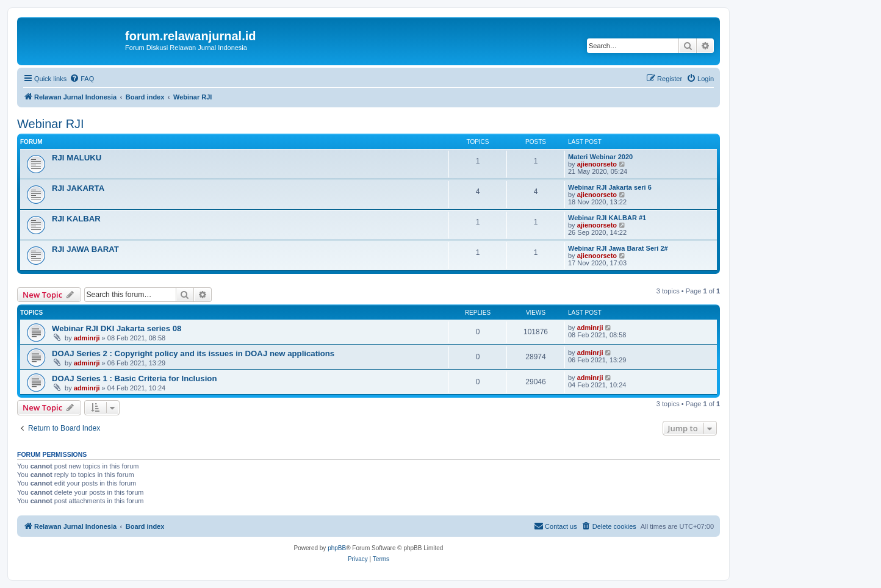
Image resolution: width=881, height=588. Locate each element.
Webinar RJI (51, 124)
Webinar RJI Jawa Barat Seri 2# (618, 248)
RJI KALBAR (76, 219)
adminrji (87, 338)
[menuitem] (82, 79)
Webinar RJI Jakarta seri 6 (610, 187)
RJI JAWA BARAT (85, 249)
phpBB (337, 548)
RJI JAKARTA (78, 188)
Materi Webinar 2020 (600, 157)
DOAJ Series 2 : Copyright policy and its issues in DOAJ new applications (193, 353)
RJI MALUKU (77, 158)
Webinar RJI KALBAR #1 (607, 218)
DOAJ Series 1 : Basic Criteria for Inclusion (134, 378)
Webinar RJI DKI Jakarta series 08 (117, 328)
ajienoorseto (597, 164)
